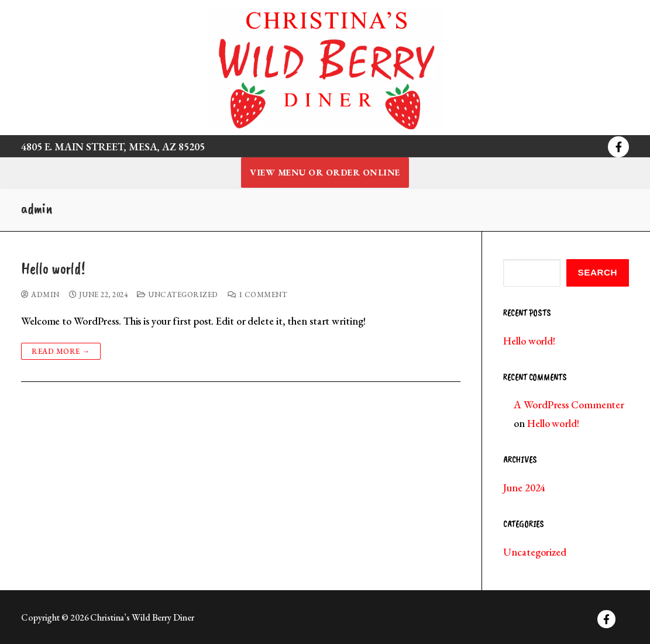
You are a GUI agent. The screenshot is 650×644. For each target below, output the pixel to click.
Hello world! (53, 269)
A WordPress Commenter (569, 404)
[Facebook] (618, 147)
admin (40, 295)
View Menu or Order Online (325, 173)
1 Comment (258, 295)
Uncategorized (178, 295)
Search (598, 272)
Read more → (61, 351)
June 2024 (524, 488)
